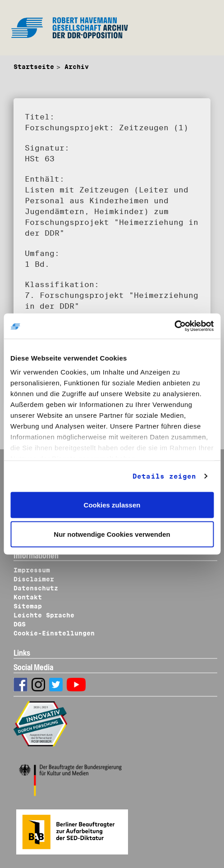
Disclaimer (34, 579)
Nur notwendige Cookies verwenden (112, 534)
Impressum (32, 570)
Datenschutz (36, 588)
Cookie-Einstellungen (54, 633)
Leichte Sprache (44, 615)
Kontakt (28, 597)
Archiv (77, 67)
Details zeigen (164, 476)
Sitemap (28, 606)
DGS (20, 624)
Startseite (34, 67)
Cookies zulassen (112, 505)
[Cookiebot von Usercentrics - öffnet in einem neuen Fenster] (174, 326)
